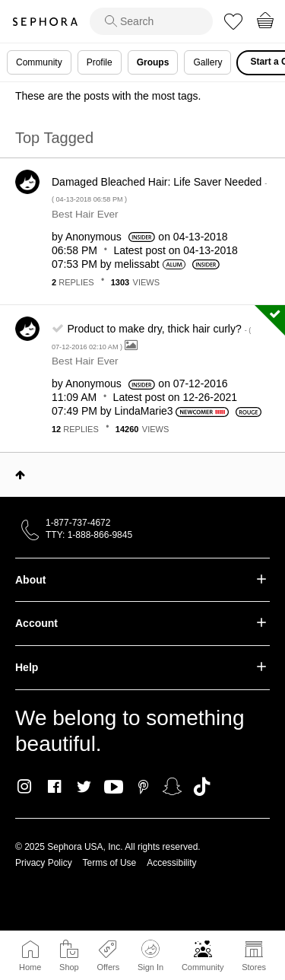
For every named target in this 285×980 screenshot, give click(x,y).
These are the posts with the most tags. (108, 96)
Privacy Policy (44, 863)
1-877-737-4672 (78, 523)
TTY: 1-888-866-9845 (89, 535)
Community (203, 967)
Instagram (25, 787)
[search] (151, 21)
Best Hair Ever (85, 214)
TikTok (202, 787)
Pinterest (143, 787)
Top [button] (20, 475)
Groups (153, 62)
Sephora (45, 22)
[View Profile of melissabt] (137, 264)
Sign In (150, 956)
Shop (69, 967)
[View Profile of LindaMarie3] (144, 411)
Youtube (114, 787)
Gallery (207, 62)
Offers (108, 967)
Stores (254, 967)
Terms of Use (110, 863)
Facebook (54, 787)
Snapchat (172, 787)
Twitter (84, 787)
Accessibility (171, 863)
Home (30, 967)
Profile (100, 62)
